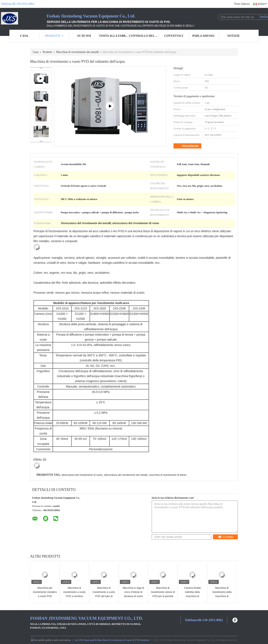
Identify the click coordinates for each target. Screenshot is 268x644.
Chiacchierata (188, 146)
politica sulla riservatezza (58, 640)
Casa (36, 52)
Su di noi (84, 36)
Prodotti (54, 36)
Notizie (234, 36)
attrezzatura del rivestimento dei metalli (126, 475)
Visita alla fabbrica (114, 36)
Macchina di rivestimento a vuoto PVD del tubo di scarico (104, 594)
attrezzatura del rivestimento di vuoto (82, 475)
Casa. (25, 36)
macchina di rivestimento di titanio (168, 475)
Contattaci (174, 36)
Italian (262, 4)
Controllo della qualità (144, 36)
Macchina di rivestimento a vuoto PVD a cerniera (74, 592)
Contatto (226, 537)
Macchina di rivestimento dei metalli (77, 52)
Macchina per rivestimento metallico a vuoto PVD (45, 592)
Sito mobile (38, 640)
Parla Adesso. (242, 4)
